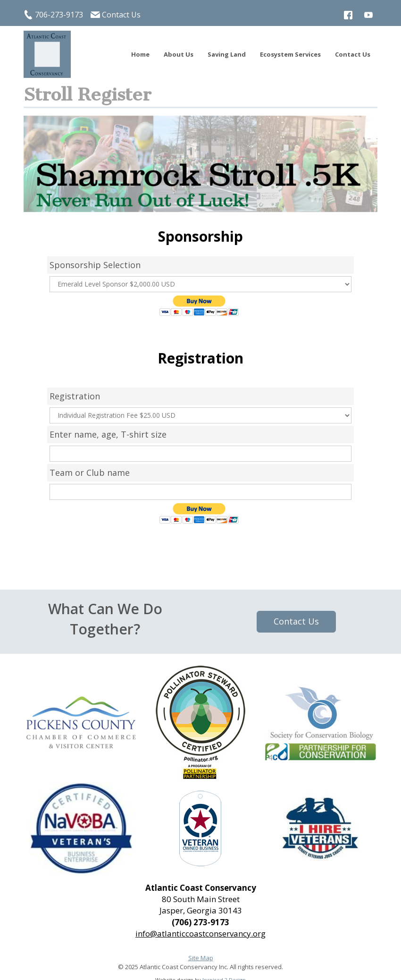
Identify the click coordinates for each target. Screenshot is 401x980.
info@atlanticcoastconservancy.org (200, 934)
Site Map (201, 958)
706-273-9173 (59, 15)
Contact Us (121, 15)
